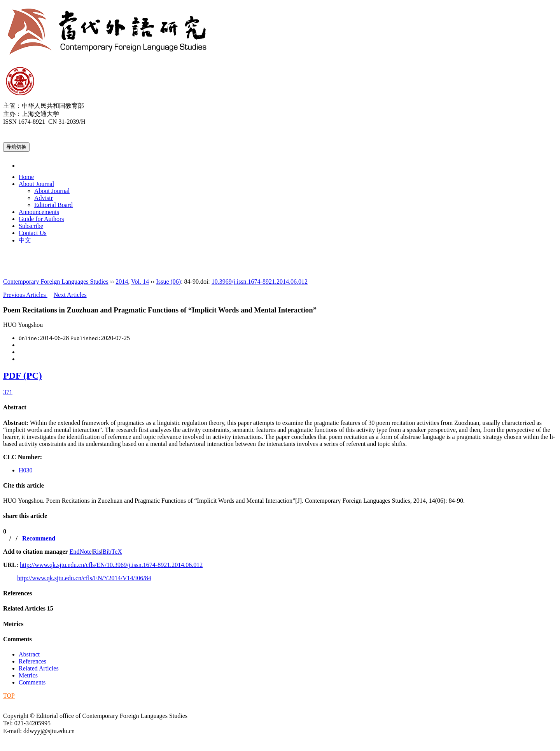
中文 (25, 240)
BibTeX (112, 552)
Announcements (39, 212)
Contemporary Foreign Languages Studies (56, 282)
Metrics (13, 624)
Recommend (39, 538)
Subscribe (31, 226)
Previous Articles (25, 295)
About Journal (36, 184)
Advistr (44, 198)
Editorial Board (53, 205)
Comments (17, 639)
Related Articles (28, 608)
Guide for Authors (41, 219)
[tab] (280, 407)
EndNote (81, 552)
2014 (122, 282)
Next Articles (70, 295)
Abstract (15, 407)
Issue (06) (169, 282)
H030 (26, 470)
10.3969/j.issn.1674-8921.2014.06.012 (260, 282)
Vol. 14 (140, 282)
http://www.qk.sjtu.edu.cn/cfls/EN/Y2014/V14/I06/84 (84, 578)
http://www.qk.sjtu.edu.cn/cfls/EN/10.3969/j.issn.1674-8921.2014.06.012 (111, 565)
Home (26, 177)
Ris (97, 552)
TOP (9, 696)
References (17, 593)
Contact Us (33, 233)
